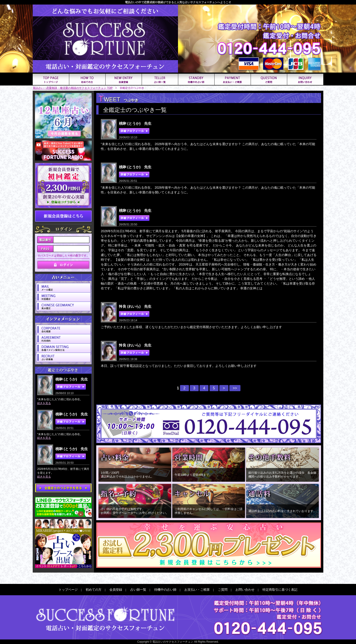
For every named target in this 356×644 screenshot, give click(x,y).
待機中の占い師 (165, 590)
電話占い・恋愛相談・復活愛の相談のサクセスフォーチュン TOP (73, 88)
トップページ (68, 590)
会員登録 (116, 590)
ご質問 (223, 590)
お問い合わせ (245, 590)
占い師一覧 (138, 590)
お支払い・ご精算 (197, 590)
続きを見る (44, 403)
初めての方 (94, 590)
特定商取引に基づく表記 (280, 590)
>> (235, 388)
